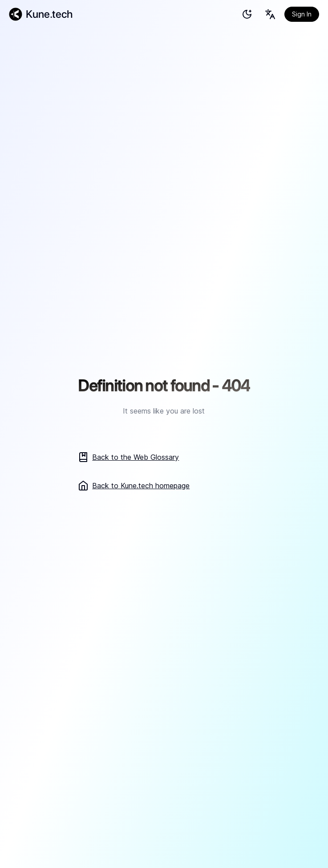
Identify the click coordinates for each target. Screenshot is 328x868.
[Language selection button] (270, 14)
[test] (247, 14)
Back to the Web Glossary (128, 457)
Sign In (302, 14)
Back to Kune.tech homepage (134, 486)
